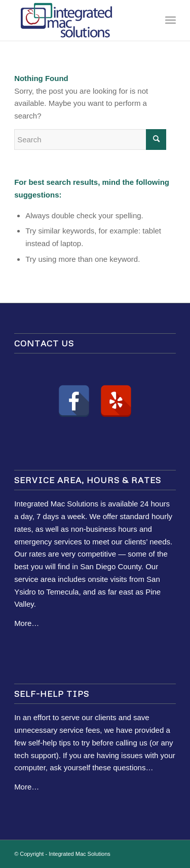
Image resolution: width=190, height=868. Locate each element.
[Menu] (170, 20)
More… (27, 623)
